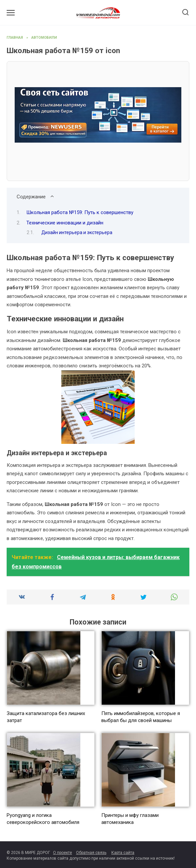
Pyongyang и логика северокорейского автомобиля (43, 819)
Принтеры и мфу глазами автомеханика (130, 819)
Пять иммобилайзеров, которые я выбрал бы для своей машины (141, 717)
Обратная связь (91, 853)
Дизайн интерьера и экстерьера (77, 232)
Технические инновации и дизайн (65, 223)
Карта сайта (123, 853)
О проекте (62, 853)
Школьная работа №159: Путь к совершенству (80, 212)
